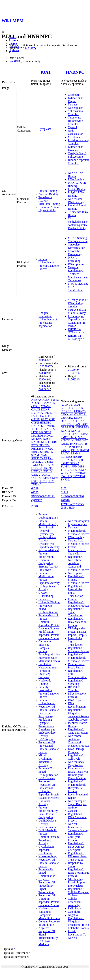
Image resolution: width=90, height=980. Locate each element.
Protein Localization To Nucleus (77, 935)
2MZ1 (64, 508)
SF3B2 (65, 460)
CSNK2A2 (67, 418)
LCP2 (52, 429)
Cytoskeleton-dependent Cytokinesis (47, 850)
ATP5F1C (53, 400)
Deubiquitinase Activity (47, 588)
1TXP (64, 504)
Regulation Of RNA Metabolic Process (77, 622)
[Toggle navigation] (3, 32)
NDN (44, 442)
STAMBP (45, 455)
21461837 (29, 48)
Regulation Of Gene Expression (78, 731)
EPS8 (81, 421)
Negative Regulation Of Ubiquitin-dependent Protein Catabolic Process (78, 921)
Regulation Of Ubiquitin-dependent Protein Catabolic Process (49, 900)
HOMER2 (49, 426)
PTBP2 (75, 450)
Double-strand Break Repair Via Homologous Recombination (78, 773)
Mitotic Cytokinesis (45, 757)
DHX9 (78, 418)
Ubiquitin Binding (49, 602)
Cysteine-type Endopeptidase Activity (47, 733)
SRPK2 (75, 463)
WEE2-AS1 (68, 473)
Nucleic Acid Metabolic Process (79, 542)
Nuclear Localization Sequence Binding (79, 827)
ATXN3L (37, 403)
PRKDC (66, 450)
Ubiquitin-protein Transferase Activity (49, 840)
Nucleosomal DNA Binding (76, 201)
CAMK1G (49, 403)
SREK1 (65, 463)
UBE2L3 (46, 471)
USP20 (45, 478)
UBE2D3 (37, 468)
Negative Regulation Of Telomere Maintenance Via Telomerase (78, 274)
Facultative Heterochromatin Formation (48, 667)
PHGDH (36, 449)
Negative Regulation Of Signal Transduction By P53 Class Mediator (48, 936)
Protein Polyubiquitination (49, 653)
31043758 (44, 360)
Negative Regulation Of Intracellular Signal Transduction (47, 886)
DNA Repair (46, 739)
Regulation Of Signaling (76, 682)
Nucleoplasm (76, 108)
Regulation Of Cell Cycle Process (76, 837)
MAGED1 (37, 436)
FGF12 (52, 416)
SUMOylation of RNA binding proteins (78, 303)
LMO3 (73, 437)
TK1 (50, 458)
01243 (64, 492)
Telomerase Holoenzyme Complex (75, 121)
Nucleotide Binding (45, 682)
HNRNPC (75, 72)
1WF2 (72, 504)
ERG (64, 424)
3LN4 (72, 508)
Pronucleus (45, 599)
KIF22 (44, 429)
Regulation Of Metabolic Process (79, 650)
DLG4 (73, 421)
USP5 (35, 481)
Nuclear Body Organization (76, 764)
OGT (85, 440)
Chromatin (74, 95)
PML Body (74, 908)
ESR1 (71, 424)
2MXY (80, 504)
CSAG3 (36, 409)
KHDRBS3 (82, 427)
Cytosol (72, 127)
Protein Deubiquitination (48, 516)
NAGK (47, 439)
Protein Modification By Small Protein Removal (48, 526)
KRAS (85, 434)
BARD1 (75, 405)
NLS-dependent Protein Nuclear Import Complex (78, 632)
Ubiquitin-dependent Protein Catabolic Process (49, 625)
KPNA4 (65, 434)
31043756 (74, 373)
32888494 (44, 373)
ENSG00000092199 (72, 496)
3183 (64, 488)
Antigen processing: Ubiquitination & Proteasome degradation (48, 319)
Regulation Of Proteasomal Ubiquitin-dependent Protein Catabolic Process (49, 791)
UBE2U (36, 475)
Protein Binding (48, 191)
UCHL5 (36, 478)
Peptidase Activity (49, 583)
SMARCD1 (76, 460)
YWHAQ (66, 476)
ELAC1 (54, 413)
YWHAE (81, 473)
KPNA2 (65, 431)
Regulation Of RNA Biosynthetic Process (79, 873)
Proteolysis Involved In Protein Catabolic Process (49, 692)
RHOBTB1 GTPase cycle (76, 337)
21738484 (74, 370)
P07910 (65, 500)
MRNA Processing (74, 259)
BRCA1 (65, 408)
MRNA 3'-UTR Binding (77, 184)
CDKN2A (80, 411)
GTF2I (35, 423)
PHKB (65, 447)
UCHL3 (46, 475)
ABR (34, 400)
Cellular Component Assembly (75, 902)
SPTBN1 (45, 452)
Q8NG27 (37, 500)
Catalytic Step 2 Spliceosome (77, 155)
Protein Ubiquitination (47, 261)
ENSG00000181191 (43, 496)
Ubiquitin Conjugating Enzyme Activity (48, 563)
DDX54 (46, 409)
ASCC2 (42, 400)
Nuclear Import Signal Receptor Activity (77, 804)
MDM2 (48, 436)
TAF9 (44, 458)
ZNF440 (36, 484)
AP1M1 (65, 405)
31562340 (74, 379)
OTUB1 (53, 442)
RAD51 (85, 450)
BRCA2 (76, 408)
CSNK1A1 (67, 414)
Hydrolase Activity (44, 803)
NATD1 (36, 442)
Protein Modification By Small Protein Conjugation (48, 812)
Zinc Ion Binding (48, 194)
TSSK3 (49, 462)
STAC (55, 452)
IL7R (72, 427)
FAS (77, 424)
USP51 (43, 481)
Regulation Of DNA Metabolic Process (77, 817)
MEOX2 (66, 440)
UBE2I (74, 470)
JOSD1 (35, 429)
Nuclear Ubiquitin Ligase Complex (78, 523)
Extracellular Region (75, 100)
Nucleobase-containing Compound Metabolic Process (49, 913)
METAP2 (37, 439)
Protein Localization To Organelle (77, 550)
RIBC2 (35, 452)
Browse (13, 40)
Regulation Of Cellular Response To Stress (79, 892)
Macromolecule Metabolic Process (49, 659)
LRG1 (35, 432)
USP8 (51, 481)
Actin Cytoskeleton (76, 132)
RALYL (65, 453)
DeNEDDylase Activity (47, 822)
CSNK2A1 (80, 414)
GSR (52, 419)
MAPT (82, 437)
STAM (35, 455)
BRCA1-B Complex (74, 689)
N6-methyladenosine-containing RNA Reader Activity (78, 223)
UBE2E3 (48, 468)
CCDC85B (67, 411)
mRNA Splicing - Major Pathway (78, 311)
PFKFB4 (45, 445)
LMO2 (65, 437)
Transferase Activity (45, 199)
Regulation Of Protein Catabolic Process (49, 863)
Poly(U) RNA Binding (76, 194)
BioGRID (14, 61)
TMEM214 (38, 462)
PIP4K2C (47, 449)
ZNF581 (66, 480)
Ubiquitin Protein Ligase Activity (49, 209)
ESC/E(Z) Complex (44, 676)
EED (46, 413)
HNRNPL (37, 426)
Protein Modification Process (46, 576)
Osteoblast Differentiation (77, 246)
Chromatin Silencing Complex (45, 645)
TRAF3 (65, 470)
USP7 (82, 470)
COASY (46, 406)
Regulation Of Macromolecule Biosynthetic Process (77, 786)
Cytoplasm (45, 129)
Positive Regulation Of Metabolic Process (79, 602)
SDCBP (77, 457)
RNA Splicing (76, 264)
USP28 (54, 478)
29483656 (44, 389)
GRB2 (64, 427)
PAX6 (73, 444)
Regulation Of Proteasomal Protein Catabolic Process (49, 747)
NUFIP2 (76, 440)
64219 (35, 488)
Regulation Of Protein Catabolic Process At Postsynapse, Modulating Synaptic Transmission (49, 716)
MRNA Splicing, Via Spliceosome (78, 240)
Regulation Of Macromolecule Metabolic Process (79, 658)
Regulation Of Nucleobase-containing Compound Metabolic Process (79, 563)
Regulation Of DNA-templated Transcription (77, 856)
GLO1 (45, 419)
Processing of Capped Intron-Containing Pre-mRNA (77, 321)
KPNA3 (76, 431)
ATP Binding (46, 596)
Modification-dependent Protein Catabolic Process (49, 635)
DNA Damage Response (47, 780)
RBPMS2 (66, 457)
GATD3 (36, 419)
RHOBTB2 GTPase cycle (76, 331)
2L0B (35, 506)
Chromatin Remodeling (75, 253)
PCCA (35, 445)
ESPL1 (35, 416)
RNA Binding (76, 179)
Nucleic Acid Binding (76, 174)
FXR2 (84, 424)
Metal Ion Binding (49, 204)
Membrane (74, 137)
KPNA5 (76, 434)
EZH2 (44, 416)
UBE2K (36, 471)
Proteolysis (45, 570)
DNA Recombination (77, 705)
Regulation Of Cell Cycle (76, 757)
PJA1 (46, 72)
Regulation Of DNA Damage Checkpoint (76, 847)
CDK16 (36, 406)
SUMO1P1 (78, 466)
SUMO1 (66, 466)
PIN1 (72, 447)
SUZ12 (35, 458)
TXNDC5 (37, 465)
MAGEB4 (45, 432)
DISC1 (65, 421)
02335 (35, 492)
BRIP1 (85, 408)
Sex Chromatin (47, 827)
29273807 (46, 366)
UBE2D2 (49, 465)
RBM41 (75, 453)
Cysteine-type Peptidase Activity (49, 545)
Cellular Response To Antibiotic (49, 923)
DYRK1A (37, 413)
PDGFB (82, 444)
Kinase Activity (48, 856)
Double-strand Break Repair (76, 666)
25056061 (44, 386)
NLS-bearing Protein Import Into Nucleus (76, 882)
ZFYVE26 (79, 476)
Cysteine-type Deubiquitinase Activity (47, 537)
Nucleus (73, 104)
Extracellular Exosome (75, 148)
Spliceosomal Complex (76, 113)
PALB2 (65, 444)
